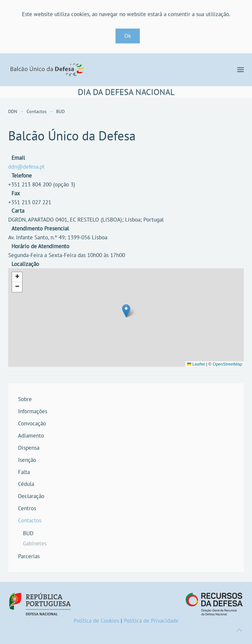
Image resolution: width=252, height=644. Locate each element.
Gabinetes (35, 543)
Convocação (32, 423)
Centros (27, 508)
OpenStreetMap (227, 364)
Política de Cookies (96, 621)
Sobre (25, 399)
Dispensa (29, 448)
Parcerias (29, 556)
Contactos (30, 520)
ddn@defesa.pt (26, 167)
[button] (241, 70)
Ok (128, 36)
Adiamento (31, 436)
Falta (24, 472)
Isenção (27, 460)
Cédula (26, 484)
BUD (28, 533)
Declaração (31, 496)
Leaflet (196, 364)
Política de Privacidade (151, 621)
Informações (33, 411)
